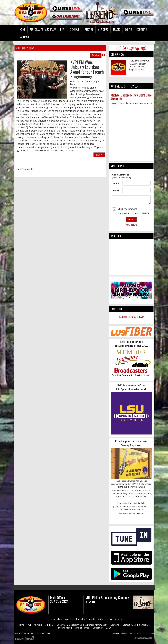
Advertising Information (96, 625)
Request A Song (137, 70)
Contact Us (144, 625)
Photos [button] (89, 29)
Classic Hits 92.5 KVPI (132, 317)
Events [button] (128, 29)
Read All (96, 55)
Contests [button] (142, 29)
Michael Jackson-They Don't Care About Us (131, 97)
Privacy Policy (63, 628)
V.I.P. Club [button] (103, 29)
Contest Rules (129, 625)
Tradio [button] (116, 29)
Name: (116, 183)
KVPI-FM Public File (37, 625)
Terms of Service (81, 628)
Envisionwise (124, 633)
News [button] (63, 29)
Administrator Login (146, 633)
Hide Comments (25, 169)
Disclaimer (98, 628)
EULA (108, 628)
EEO (51, 625)
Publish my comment (125, 209)
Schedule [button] (75, 29)
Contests (115, 625)
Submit (131, 219)
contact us (118, 619)
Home (22, 29)
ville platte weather (131, 272)
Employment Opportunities (69, 625)
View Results (131, 225)
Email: (116, 190)
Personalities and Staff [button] (43, 29)
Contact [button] (24, 37)
